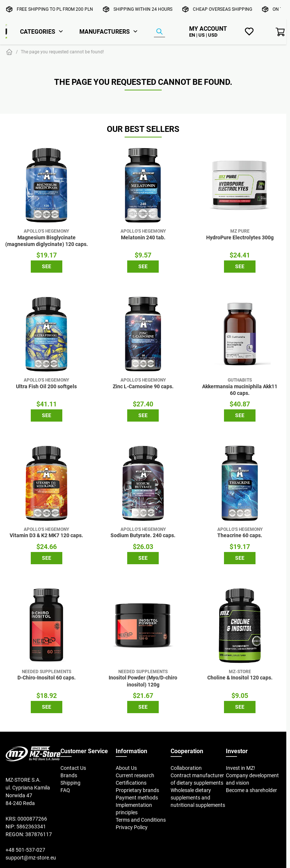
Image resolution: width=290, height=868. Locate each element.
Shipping (70, 783)
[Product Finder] (159, 32)
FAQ (65, 790)
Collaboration (186, 768)
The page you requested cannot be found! (62, 52)
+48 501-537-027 (25, 850)
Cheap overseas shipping (223, 9)
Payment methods (137, 798)
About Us (126, 768)
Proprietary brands (137, 790)
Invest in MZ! (240, 768)
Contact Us (73, 768)
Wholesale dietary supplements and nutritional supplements (198, 798)
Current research (135, 775)
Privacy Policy (132, 827)
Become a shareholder (251, 790)
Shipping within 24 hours (143, 9)
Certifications (131, 783)
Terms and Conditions (141, 820)
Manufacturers (105, 31)
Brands (69, 775)
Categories (38, 31)
